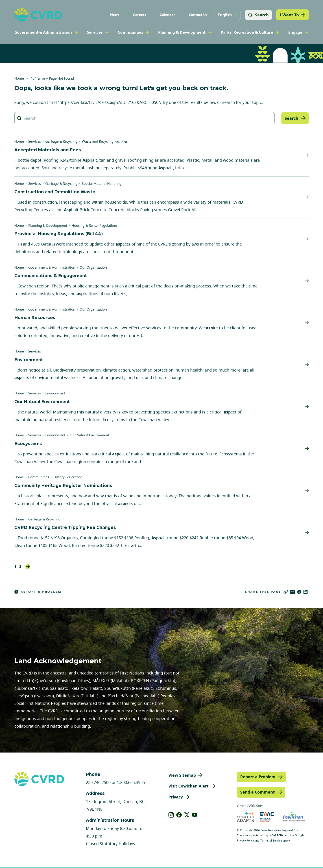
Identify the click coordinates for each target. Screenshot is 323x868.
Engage (295, 32)
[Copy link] (286, 592)
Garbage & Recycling (61, 141)
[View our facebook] (179, 815)
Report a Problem (38, 592)
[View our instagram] (171, 815)
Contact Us (198, 15)
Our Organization (93, 267)
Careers (139, 15)
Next (28, 567)
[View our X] (187, 815)
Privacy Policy (245, 841)
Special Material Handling (102, 183)
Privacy (176, 797)
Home (19, 78)
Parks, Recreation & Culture (247, 32)
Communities (130, 32)
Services (95, 32)
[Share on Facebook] (299, 592)
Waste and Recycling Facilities (105, 141)
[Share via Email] (292, 592)
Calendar (167, 15)
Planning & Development (182, 32)
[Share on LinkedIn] (306, 592)
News (114, 15)
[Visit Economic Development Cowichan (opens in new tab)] (293, 817)
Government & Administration (43, 32)
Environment (55, 393)
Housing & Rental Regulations (95, 225)
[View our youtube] (195, 815)
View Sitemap (182, 775)
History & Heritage (68, 477)
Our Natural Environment (89, 435)
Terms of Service (271, 841)
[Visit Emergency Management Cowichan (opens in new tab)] (267, 817)
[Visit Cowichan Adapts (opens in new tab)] (245, 817)
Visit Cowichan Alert (189, 786)
